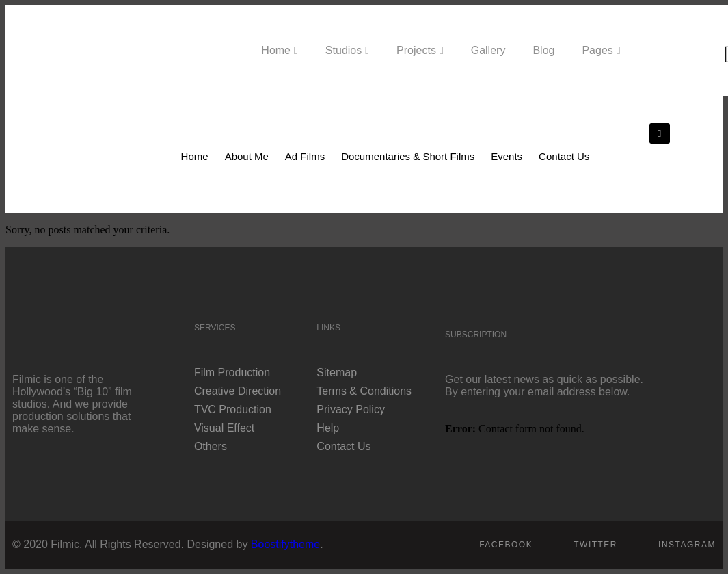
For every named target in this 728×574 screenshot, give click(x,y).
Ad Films (305, 156)
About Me (247, 156)
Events (507, 156)
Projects (416, 50)
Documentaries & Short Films (408, 156)
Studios (343, 50)
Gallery (488, 50)
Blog (543, 50)
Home (276, 50)
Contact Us (564, 156)
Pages (597, 50)
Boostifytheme (285, 544)
